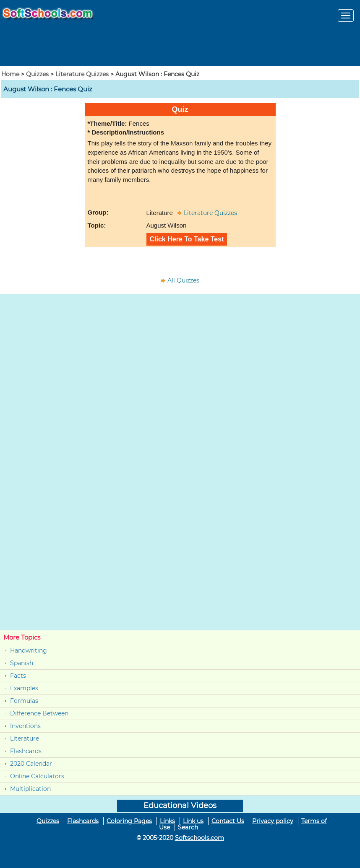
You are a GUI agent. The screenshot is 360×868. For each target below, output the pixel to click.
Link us (193, 821)
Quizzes (37, 74)
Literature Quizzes (82, 74)
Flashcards (26, 751)
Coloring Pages (129, 821)
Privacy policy (273, 821)
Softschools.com (200, 838)
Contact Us (228, 821)
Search (188, 827)
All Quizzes (183, 280)
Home (10, 74)
